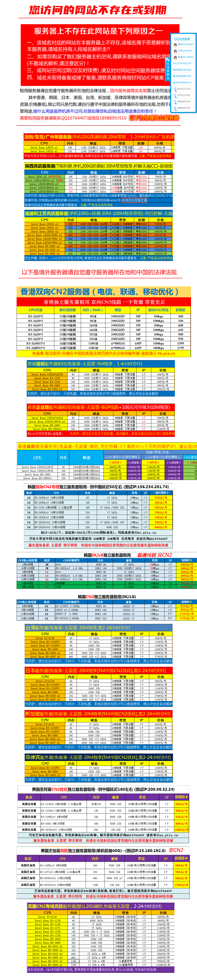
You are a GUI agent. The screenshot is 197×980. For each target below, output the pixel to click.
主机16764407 (185, 51)
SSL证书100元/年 (182, 63)
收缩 (168, 69)
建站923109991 (186, 44)
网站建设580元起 (182, 70)
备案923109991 (186, 57)
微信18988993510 (182, 82)
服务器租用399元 (182, 76)
